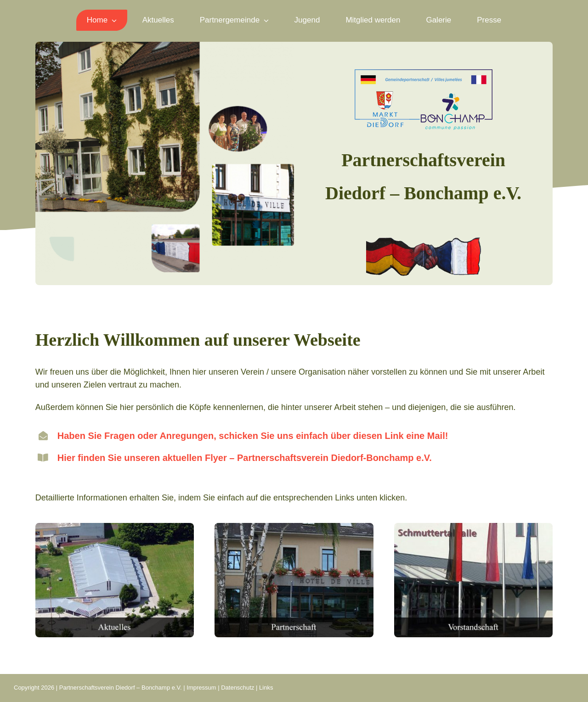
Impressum (201, 688)
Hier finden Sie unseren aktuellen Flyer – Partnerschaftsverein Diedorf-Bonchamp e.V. (245, 458)
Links (266, 688)
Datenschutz (237, 688)
